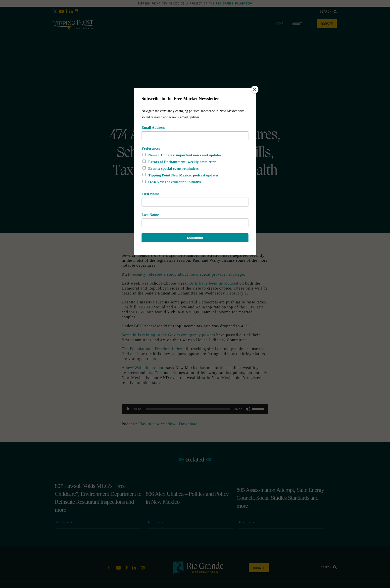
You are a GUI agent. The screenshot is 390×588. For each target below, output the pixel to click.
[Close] (255, 89)
